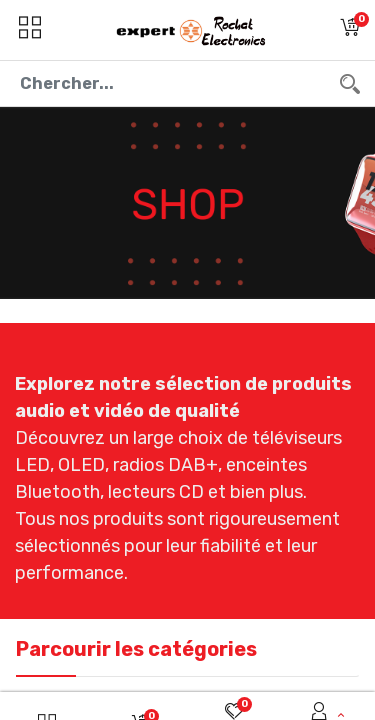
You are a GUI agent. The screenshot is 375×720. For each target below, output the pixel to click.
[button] (350, 30)
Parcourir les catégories (136, 649)
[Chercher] (350, 83)
